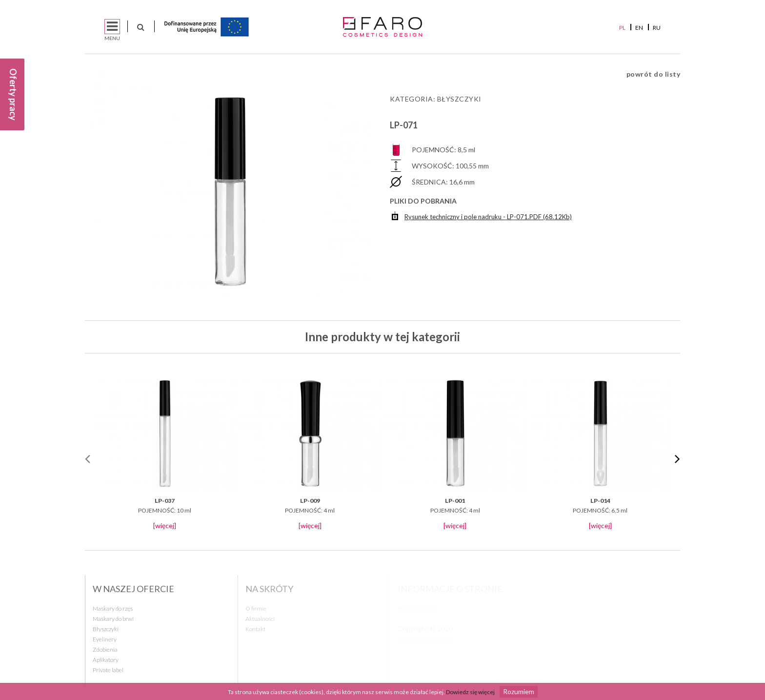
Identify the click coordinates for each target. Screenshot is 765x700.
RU (657, 28)
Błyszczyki (459, 99)
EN (639, 28)
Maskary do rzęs (113, 608)
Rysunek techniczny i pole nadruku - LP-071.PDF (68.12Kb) (482, 216)
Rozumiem (519, 691)
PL (622, 28)
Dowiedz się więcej (470, 692)
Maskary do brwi (113, 619)
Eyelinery (105, 639)
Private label (108, 670)
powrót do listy (654, 74)
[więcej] (165, 525)
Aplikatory (106, 660)
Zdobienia (105, 649)
